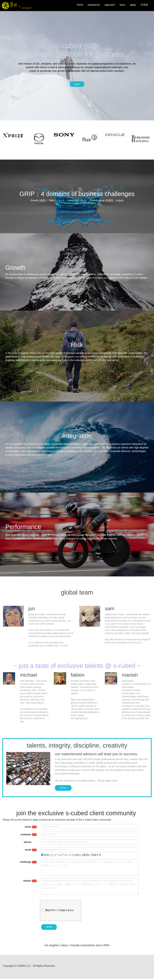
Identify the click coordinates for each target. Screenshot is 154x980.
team (121, 5)
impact (27, 882)
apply (132, 5)
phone (28, 843)
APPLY (64, 788)
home (79, 5)
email (28, 851)
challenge (26, 863)
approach (109, 5)
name (28, 828)
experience (93, 5)
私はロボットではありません (58, 911)
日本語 (143, 5)
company (26, 835)
